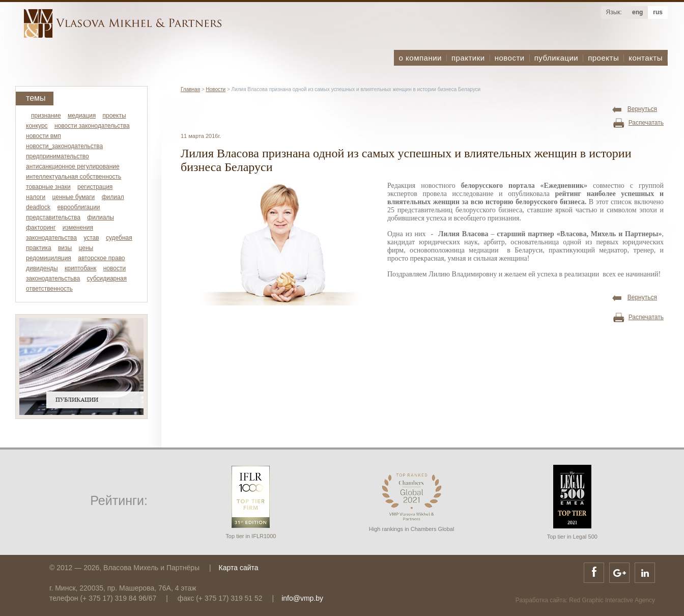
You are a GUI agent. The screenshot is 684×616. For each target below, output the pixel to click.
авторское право (101, 258)
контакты (646, 58)
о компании (420, 58)
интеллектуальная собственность (74, 177)
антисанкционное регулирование (73, 166)
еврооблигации (78, 207)
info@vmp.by (302, 598)
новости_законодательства (64, 146)
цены (86, 248)
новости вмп (44, 136)
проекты (603, 58)
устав (91, 238)
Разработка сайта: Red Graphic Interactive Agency (585, 600)
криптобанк (80, 268)
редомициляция (49, 258)
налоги (36, 197)
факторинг (41, 228)
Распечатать (646, 123)
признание (46, 116)
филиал (113, 197)
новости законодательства (92, 126)
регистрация (95, 187)
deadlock (38, 207)
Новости (216, 89)
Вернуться (642, 109)
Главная (190, 89)
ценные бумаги (74, 197)
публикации (556, 58)
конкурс (37, 126)
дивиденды (42, 268)
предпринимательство (58, 156)
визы (65, 248)
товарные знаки (48, 187)
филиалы (101, 217)
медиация (82, 116)
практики (468, 58)
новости (510, 58)
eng (637, 12)
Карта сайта (239, 568)
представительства (53, 217)
